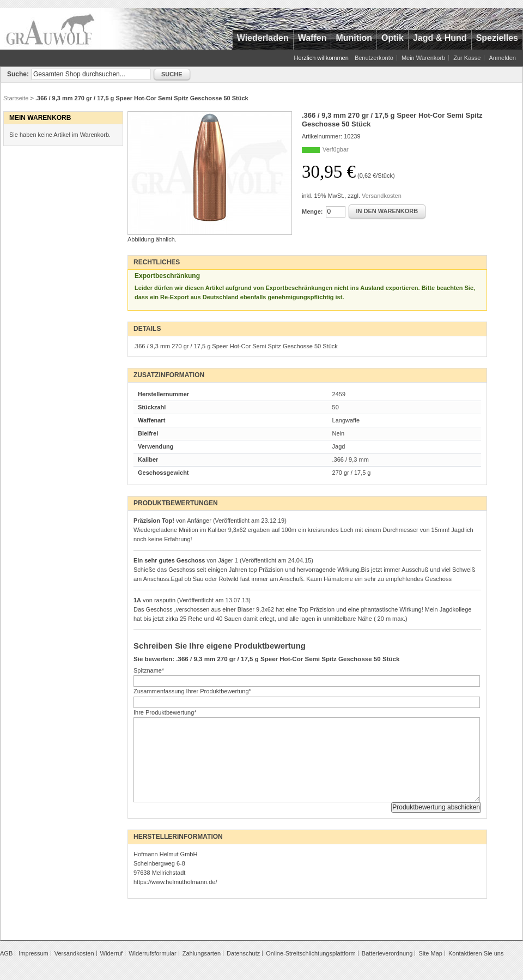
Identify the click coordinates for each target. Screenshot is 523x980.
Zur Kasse (467, 58)
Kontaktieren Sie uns (476, 953)
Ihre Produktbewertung (165, 712)
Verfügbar (336, 149)
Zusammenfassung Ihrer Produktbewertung (192, 691)
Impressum (33, 953)
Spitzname (149, 670)
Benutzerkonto (374, 58)
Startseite (16, 98)
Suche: (18, 74)
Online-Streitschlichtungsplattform (311, 953)
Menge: (312, 211)
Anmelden (502, 58)
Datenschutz (243, 953)
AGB (6, 953)
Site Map (430, 953)
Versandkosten (382, 196)
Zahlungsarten (202, 953)
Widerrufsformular (152, 953)
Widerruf (112, 953)
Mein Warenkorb (423, 58)
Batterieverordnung (387, 953)
